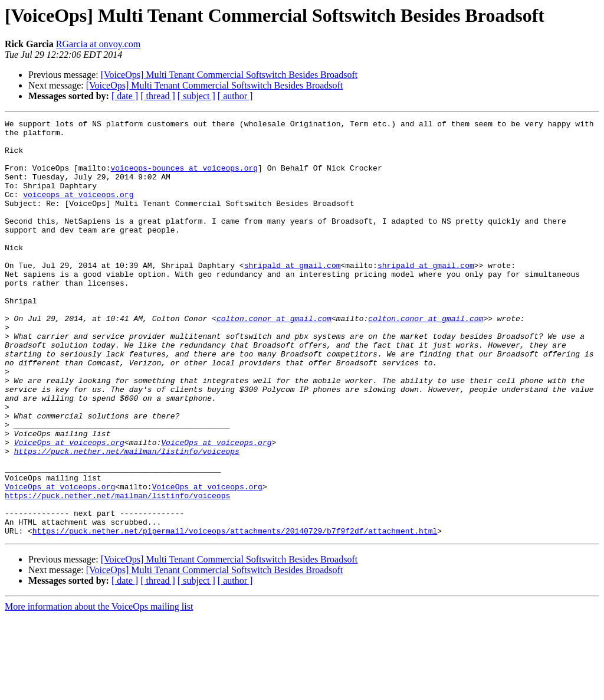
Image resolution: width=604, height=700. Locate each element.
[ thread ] (158, 96)
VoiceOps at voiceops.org (69, 508)
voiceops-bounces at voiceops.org (184, 178)
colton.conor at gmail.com (274, 359)
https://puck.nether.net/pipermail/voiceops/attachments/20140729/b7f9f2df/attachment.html (235, 614)
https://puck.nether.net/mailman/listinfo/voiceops (127, 518)
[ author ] (235, 96)
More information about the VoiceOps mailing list (99, 690)
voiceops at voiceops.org (78, 210)
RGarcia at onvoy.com (98, 44)
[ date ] (125, 96)
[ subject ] (196, 96)
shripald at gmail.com (293, 295)
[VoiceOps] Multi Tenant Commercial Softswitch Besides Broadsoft (229, 75)
